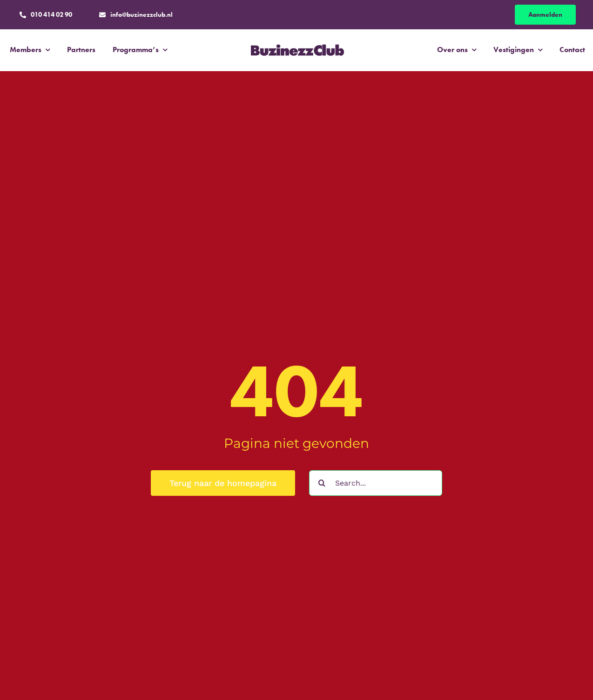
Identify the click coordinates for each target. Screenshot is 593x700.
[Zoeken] (322, 483)
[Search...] (376, 483)
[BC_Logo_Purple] (297, 44)
